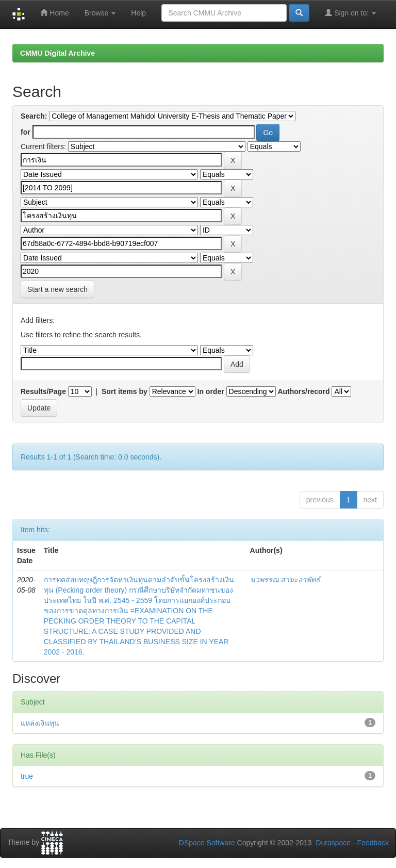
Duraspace (333, 843)
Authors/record (303, 391)
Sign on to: (350, 13)
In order (211, 391)
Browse (100, 13)
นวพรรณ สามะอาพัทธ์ (285, 580)
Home (54, 13)
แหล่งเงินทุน (40, 723)
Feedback (373, 843)
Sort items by (125, 391)
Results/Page (43, 391)
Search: (34, 116)
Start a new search (57, 289)
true (27, 776)
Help (138, 13)
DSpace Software (207, 843)
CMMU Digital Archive (57, 53)
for (26, 132)
